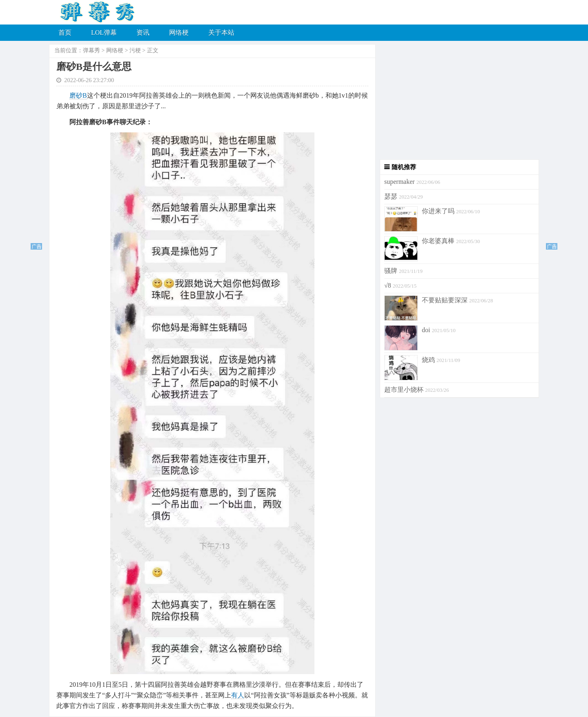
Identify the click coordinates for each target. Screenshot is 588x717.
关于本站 (221, 32)
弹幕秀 (91, 50)
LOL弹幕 (104, 32)
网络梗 (179, 32)
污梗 (135, 50)
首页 (65, 32)
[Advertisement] (457, 102)
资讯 (143, 32)
